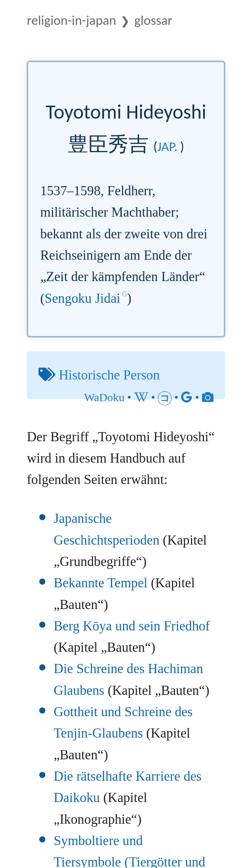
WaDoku (104, 397)
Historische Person (109, 375)
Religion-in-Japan (71, 20)
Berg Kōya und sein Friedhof (132, 626)
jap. (167, 146)
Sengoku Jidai (82, 298)
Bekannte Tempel (101, 583)
